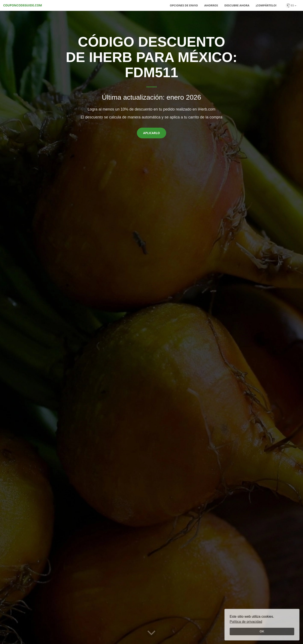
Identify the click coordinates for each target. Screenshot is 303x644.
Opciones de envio (184, 5)
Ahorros (211, 5)
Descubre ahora (237, 5)
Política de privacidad (246, 622)
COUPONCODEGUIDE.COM (23, 5)
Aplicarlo (152, 133)
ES (291, 5)
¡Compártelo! (266, 5)
